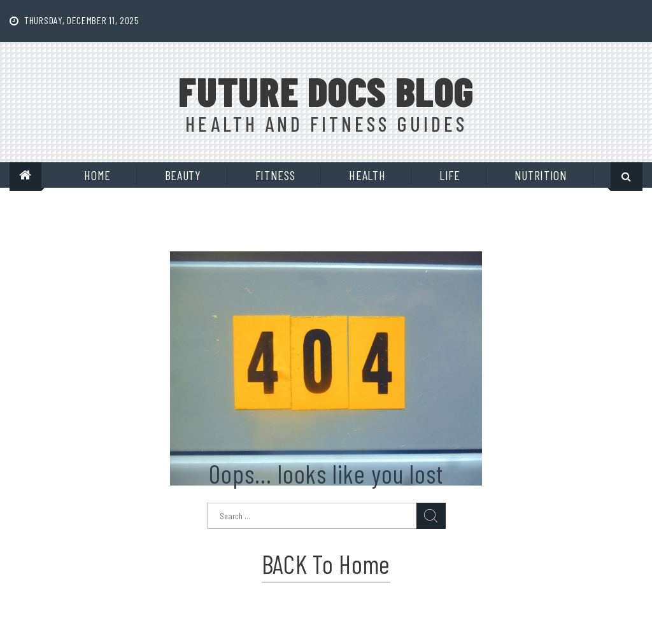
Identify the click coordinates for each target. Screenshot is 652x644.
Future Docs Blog (326, 91)
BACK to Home (326, 564)
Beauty (183, 175)
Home (97, 175)
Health (367, 175)
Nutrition (541, 175)
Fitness (275, 175)
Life (450, 175)
